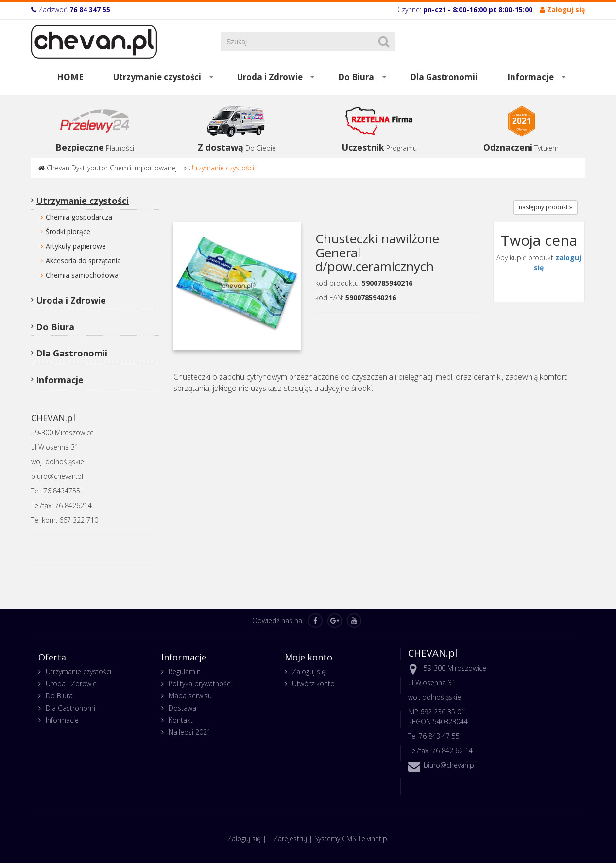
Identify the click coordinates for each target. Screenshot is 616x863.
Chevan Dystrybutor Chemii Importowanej (112, 168)
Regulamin (185, 671)
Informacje (530, 77)
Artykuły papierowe (76, 246)
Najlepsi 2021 (190, 732)
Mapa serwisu (190, 696)
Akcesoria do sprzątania (83, 261)
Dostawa (182, 708)
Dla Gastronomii (444, 77)
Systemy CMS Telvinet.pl (351, 838)
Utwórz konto (313, 684)
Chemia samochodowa (82, 275)
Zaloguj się (309, 671)
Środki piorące (68, 231)
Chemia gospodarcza (79, 217)
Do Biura (356, 77)
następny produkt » (546, 207)
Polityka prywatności (200, 684)
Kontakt (181, 720)
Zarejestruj (290, 838)
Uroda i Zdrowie (270, 77)
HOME (70, 77)
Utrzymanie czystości (157, 77)
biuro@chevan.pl (450, 765)
